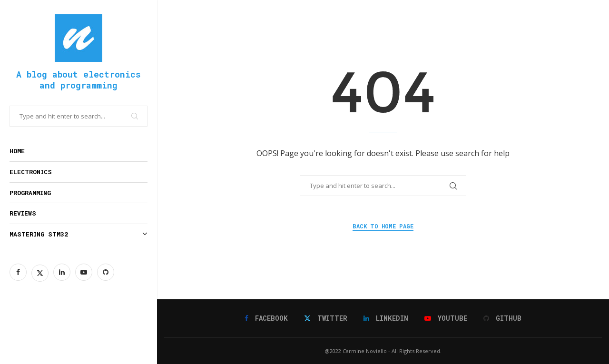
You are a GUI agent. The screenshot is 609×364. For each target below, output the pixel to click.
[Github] (106, 272)
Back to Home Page (383, 226)
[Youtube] (84, 272)
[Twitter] (40, 272)
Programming (30, 193)
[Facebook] (18, 272)
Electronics (31, 172)
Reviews (23, 213)
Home (17, 151)
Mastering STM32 (79, 234)
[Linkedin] (62, 272)
